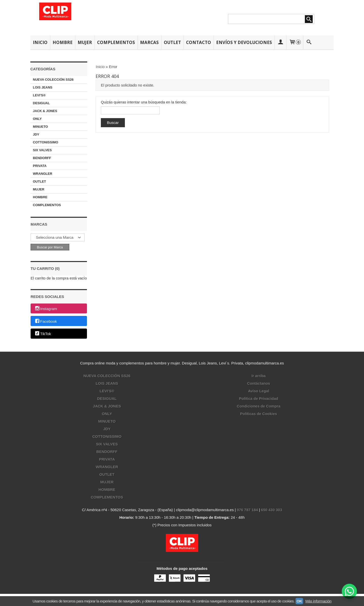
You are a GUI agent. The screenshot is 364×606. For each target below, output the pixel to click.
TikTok (43, 334)
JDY (36, 134)
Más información (318, 601)
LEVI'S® (39, 95)
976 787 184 (247, 510)
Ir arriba (259, 376)
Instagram (46, 309)
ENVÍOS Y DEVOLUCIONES (244, 42)
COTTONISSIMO (45, 142)
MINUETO (40, 127)
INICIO (40, 42)
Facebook (46, 321)
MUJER (85, 42)
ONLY (37, 119)
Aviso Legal (259, 391)
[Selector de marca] (58, 237)
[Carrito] (295, 42)
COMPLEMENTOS (116, 42)
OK (299, 601)
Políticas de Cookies (259, 414)
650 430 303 (272, 510)
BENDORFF (42, 158)
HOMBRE (63, 42)
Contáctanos (259, 383)
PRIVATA (40, 166)
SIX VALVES (42, 150)
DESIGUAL (41, 103)
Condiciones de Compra (259, 406)
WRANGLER (43, 174)
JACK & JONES (45, 111)
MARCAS (149, 42)
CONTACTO (199, 42)
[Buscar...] (309, 42)
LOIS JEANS (43, 87)
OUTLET (172, 42)
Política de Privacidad (258, 398)
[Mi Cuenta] (280, 42)
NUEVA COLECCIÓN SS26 (53, 80)
